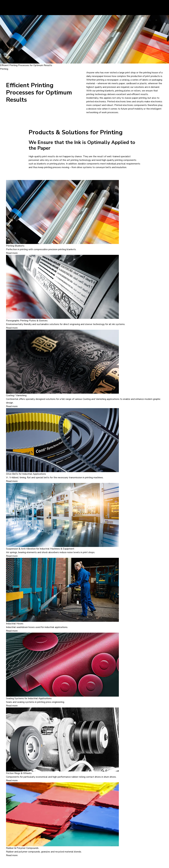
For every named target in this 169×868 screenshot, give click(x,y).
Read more (12, 253)
